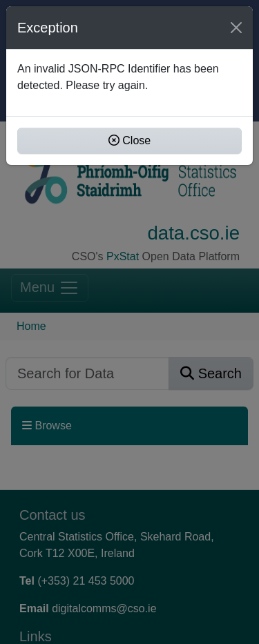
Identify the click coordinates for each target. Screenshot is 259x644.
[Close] (236, 28)
